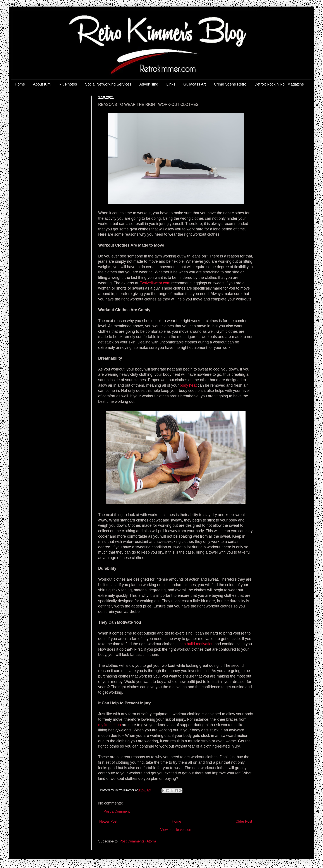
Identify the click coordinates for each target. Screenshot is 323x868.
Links (171, 84)
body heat (188, 385)
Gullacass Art (195, 84)
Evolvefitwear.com (155, 283)
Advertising (149, 84)
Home (20, 84)
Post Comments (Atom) (138, 841)
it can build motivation (195, 644)
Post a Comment (117, 811)
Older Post (244, 821)
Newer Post (108, 821)
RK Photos (68, 84)
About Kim (42, 84)
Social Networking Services (108, 84)
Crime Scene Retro (230, 84)
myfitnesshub (110, 725)
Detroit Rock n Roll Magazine (279, 84)
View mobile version (176, 830)
